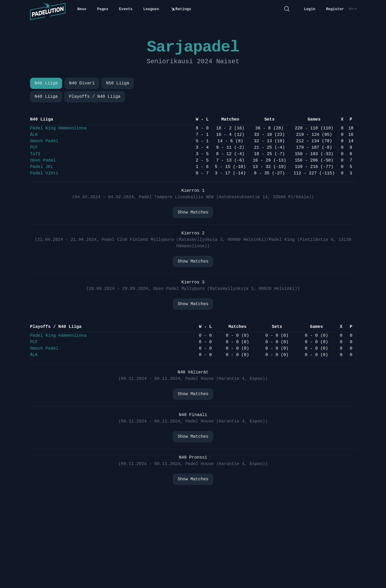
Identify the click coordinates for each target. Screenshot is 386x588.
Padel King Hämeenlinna (58, 128)
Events (126, 9)
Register (335, 9)
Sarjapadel (193, 47)
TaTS (35, 154)
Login (310, 9)
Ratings (180, 9)
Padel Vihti (44, 173)
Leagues (151, 9)
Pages (103, 9)
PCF (34, 148)
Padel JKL (42, 167)
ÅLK (34, 135)
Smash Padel (44, 141)
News (82, 9)
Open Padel (43, 160)
